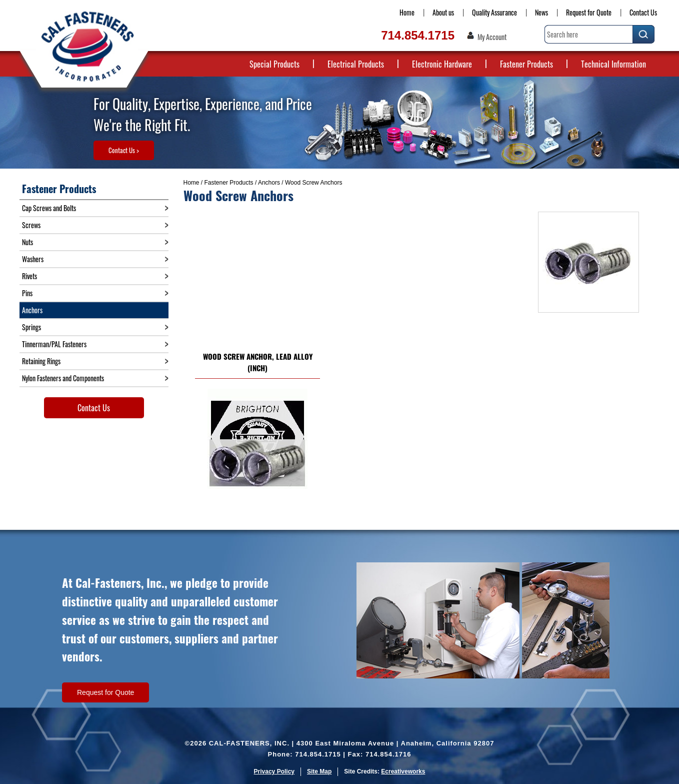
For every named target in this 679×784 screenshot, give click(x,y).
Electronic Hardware (442, 64)
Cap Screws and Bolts (49, 208)
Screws (31, 225)
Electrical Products (356, 64)
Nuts (27, 242)
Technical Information (613, 64)
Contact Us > (124, 150)
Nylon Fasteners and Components (63, 378)
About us (443, 12)
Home (407, 12)
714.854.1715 (418, 35)
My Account (492, 37)
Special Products (274, 64)
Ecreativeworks (403, 771)
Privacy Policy (274, 771)
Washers (33, 259)
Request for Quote (589, 12)
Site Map (319, 771)
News (541, 12)
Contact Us (643, 12)
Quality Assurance (494, 12)
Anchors (269, 183)
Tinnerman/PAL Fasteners (54, 344)
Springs (31, 327)
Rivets (29, 276)
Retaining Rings (41, 361)
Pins (27, 293)
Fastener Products (526, 64)
